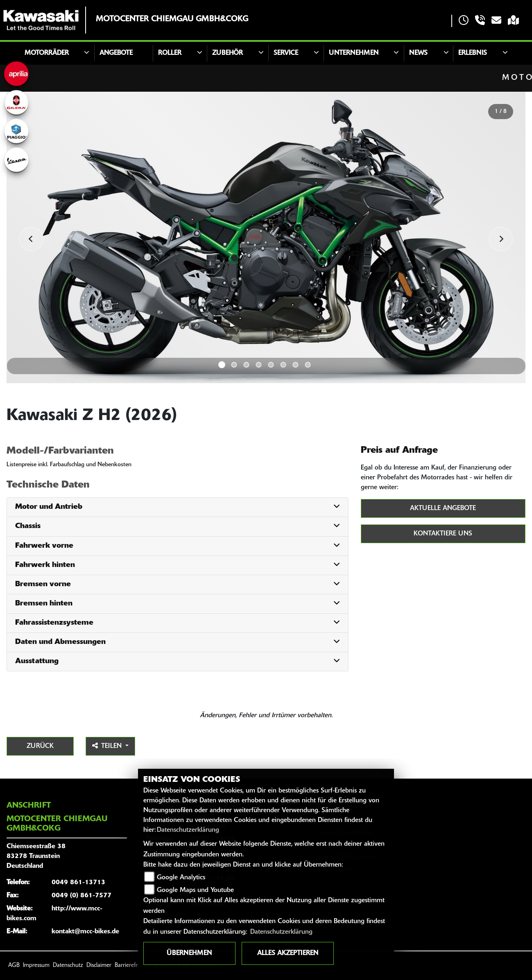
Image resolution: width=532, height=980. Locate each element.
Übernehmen (189, 953)
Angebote (116, 53)
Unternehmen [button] (354, 53)
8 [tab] (308, 365)
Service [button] (286, 53)
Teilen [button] (108, 746)
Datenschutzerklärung (188, 830)
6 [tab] (283, 365)
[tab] (178, 507)
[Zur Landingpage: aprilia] (16, 74)
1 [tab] (222, 365)
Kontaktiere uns (443, 534)
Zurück (40, 746)
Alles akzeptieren (288, 953)
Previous (31, 239)
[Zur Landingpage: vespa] (16, 160)
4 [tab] (259, 365)
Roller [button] (170, 53)
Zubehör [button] (228, 53)
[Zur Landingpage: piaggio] (16, 131)
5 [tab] (271, 365)
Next (501, 239)
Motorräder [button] (47, 53)
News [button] (418, 53)
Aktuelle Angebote (443, 508)
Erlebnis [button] (473, 53)
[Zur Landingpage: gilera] (16, 102)
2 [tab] (234, 365)
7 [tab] (296, 365)
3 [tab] (247, 365)
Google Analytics (181, 878)
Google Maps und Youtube (195, 890)
